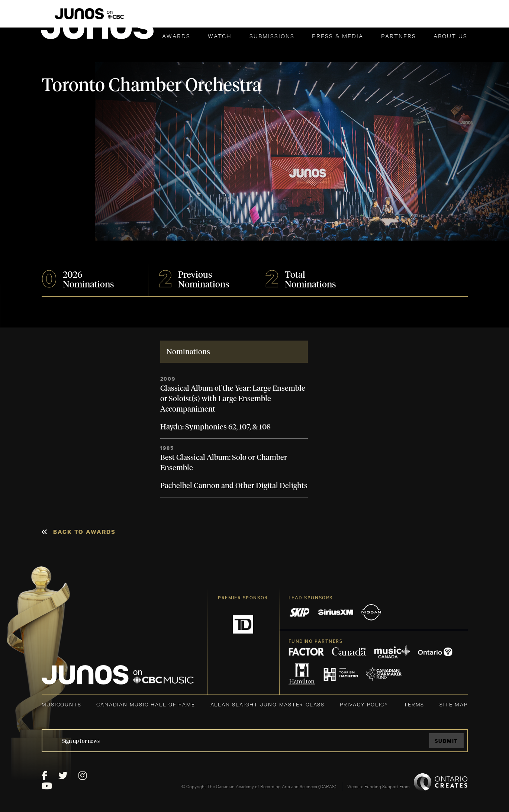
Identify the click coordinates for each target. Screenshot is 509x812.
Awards (176, 36)
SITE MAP (453, 704)
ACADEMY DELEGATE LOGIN (433, 17)
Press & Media (338, 36)
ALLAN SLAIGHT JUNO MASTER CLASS (268, 704)
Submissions (272, 36)
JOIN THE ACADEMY (364, 17)
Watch (220, 36)
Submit (446, 741)
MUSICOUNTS (62, 704)
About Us (450, 36)
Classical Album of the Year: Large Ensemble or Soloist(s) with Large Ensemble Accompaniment (233, 399)
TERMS (414, 704)
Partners (399, 36)
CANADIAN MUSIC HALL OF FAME (146, 704)
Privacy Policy (364, 704)
